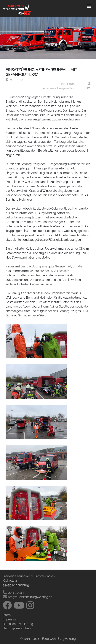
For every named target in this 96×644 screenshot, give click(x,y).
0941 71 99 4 (14, 592)
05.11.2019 (14, 79)
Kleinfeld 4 (10, 581)
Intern (7, 615)
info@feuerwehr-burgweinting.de (28, 597)
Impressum (11, 619)
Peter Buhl (68, 84)
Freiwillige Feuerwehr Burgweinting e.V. (29, 576)
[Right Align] (89, 6)
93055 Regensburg (16, 585)
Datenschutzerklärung (18, 624)
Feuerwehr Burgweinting (59, 88)
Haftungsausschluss (17, 628)
